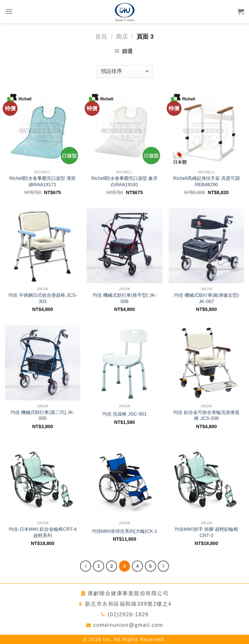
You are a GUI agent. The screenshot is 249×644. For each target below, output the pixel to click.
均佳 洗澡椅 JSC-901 (124, 414)
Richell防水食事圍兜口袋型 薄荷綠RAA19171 (42, 181)
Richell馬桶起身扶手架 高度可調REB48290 (207, 181)
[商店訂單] (124, 71)
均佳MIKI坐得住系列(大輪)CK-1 (125, 531)
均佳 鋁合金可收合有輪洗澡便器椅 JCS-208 (206, 415)
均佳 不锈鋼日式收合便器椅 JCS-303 (43, 298)
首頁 (101, 36)
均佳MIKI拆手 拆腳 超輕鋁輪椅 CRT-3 (206, 532)
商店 (122, 36)
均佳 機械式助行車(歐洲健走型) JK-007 (206, 298)
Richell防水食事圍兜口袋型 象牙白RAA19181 (124, 181)
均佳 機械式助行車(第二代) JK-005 (42, 415)
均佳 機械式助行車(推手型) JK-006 (124, 298)
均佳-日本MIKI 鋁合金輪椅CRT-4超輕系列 (43, 532)
